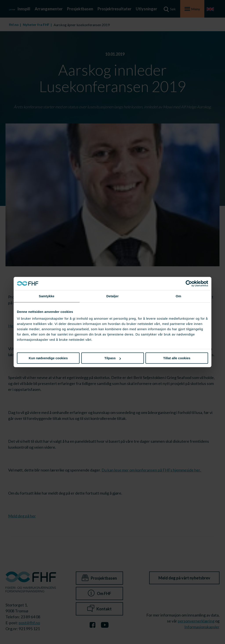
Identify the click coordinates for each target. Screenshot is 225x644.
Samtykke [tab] (47, 296)
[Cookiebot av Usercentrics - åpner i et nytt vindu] (189, 283)
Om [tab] (178, 296)
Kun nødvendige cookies (48, 358)
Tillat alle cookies (177, 358)
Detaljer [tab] (112, 296)
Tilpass (113, 358)
